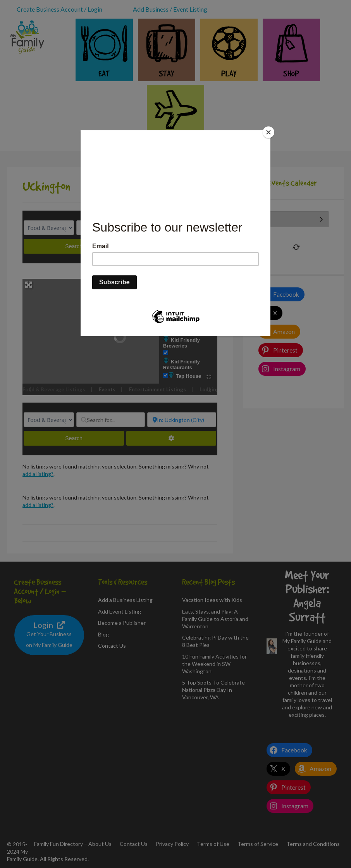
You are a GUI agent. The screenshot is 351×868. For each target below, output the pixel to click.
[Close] (268, 132)
